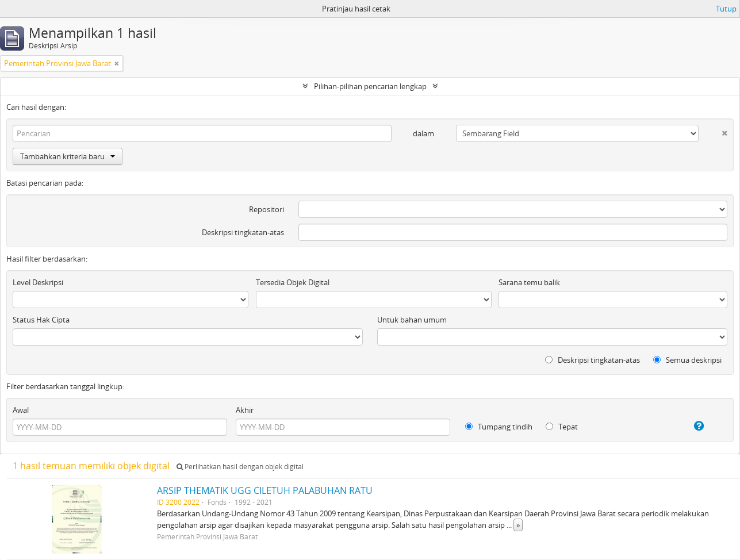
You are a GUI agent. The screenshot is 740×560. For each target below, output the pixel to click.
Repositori (267, 209)
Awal (21, 410)
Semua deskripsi (687, 360)
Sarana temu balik (529, 282)
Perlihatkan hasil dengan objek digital (240, 467)
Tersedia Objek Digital (293, 282)
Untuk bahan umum (412, 320)
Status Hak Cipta (41, 320)
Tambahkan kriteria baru (68, 156)
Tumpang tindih (499, 427)
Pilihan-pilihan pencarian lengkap (370, 86)
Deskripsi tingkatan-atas (243, 232)
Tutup (726, 9)
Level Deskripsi (38, 282)
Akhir (245, 410)
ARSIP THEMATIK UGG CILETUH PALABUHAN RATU (265, 490)
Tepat (562, 427)
